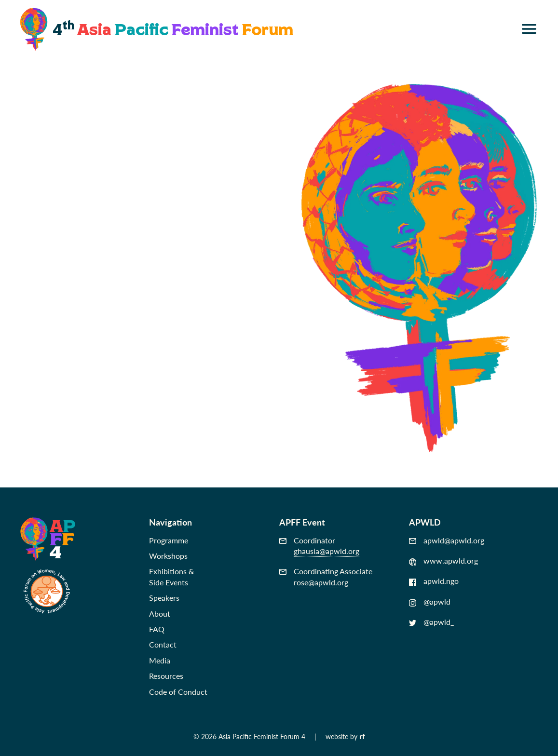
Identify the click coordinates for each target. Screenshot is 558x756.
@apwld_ (431, 622)
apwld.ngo (434, 581)
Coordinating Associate (326, 577)
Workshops (168, 556)
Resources (166, 676)
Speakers (164, 598)
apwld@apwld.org (447, 540)
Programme (169, 540)
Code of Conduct (178, 692)
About (160, 614)
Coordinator (319, 546)
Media (160, 660)
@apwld (430, 602)
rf (362, 736)
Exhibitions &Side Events (171, 576)
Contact (163, 644)
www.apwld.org (443, 561)
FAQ (157, 629)
